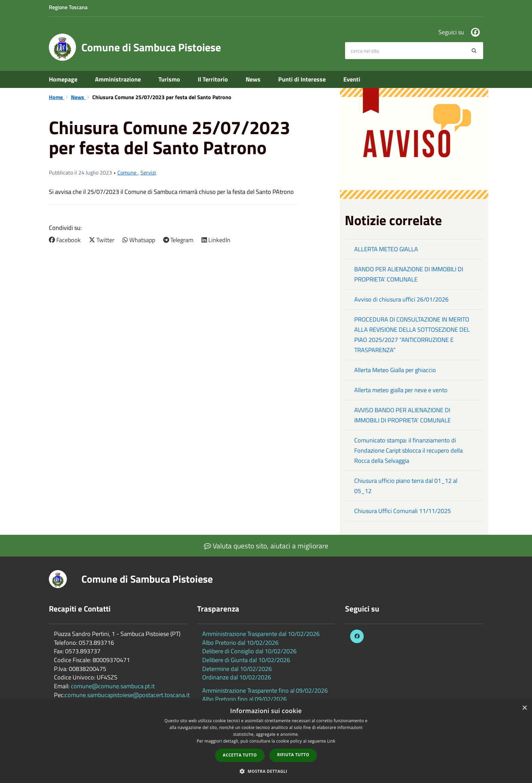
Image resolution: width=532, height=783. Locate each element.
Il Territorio (213, 79)
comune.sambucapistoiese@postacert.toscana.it (127, 695)
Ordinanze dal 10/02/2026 (237, 677)
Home (56, 97)
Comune (128, 172)
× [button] (524, 708)
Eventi (352, 79)
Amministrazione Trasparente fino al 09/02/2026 (265, 690)
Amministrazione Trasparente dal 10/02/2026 (261, 634)
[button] (266, 771)
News (253, 79)
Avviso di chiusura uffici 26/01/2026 (401, 299)
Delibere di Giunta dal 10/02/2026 (246, 660)
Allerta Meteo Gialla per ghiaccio (395, 370)
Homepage (63, 79)
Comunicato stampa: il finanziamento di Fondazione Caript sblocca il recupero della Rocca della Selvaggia (408, 450)
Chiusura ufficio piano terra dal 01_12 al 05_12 (406, 486)
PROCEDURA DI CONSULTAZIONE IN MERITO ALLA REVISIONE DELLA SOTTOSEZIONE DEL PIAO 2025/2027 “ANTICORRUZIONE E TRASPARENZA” (412, 335)
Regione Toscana (68, 7)
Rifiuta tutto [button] (293, 755)
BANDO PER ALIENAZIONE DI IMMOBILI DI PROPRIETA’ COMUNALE (409, 274)
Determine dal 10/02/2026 (237, 669)
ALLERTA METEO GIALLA (386, 249)
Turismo (169, 79)
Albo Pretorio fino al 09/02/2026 (244, 699)
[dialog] (266, 742)
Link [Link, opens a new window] (331, 741)
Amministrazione (118, 79)
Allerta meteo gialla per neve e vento (401, 390)
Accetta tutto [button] (240, 755)
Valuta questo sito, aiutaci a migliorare (266, 546)
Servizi (148, 172)
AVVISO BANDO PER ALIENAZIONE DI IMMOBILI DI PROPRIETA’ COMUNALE (403, 415)
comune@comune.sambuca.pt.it (113, 686)
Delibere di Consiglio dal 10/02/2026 (249, 651)
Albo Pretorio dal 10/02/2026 (240, 643)
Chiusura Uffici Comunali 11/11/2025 (403, 511)
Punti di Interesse (302, 79)
